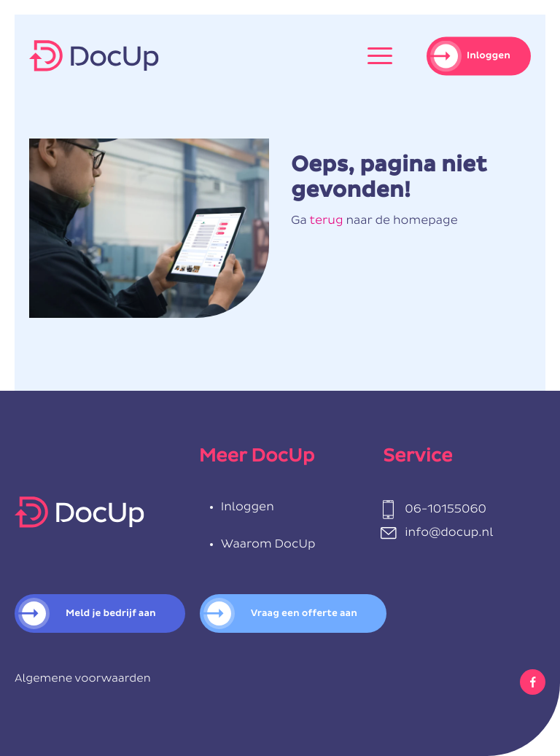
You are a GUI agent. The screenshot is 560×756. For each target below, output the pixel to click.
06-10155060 (446, 510)
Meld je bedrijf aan (111, 613)
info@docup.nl (449, 533)
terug (326, 221)
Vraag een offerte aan (304, 613)
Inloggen (489, 56)
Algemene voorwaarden (83, 679)
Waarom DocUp (268, 545)
